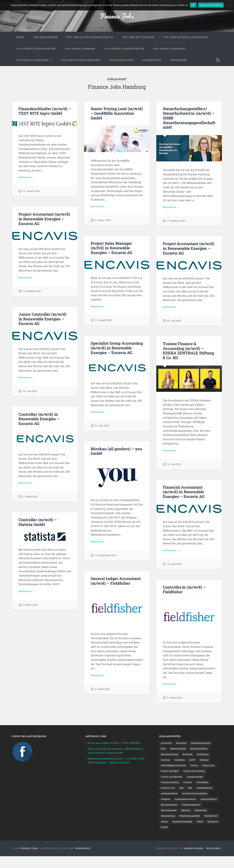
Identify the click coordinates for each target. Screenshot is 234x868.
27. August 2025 (103, 323)
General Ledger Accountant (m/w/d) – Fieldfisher (115, 583)
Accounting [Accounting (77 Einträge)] (184, 745)
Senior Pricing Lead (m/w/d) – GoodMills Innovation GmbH (116, 115)
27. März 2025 (30, 499)
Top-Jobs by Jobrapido (170, 51)
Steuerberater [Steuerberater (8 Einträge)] (206, 821)
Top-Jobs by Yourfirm (138, 39)
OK (193, 5)
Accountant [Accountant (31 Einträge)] (167, 745)
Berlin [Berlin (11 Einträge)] (164, 751)
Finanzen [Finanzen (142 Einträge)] (214, 786)
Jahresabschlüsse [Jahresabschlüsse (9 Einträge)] (193, 798)
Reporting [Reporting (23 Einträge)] (189, 821)
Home (20, 39)
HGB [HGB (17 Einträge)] (202, 792)
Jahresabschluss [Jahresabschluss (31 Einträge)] (170, 798)
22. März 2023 (30, 608)
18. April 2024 (174, 567)
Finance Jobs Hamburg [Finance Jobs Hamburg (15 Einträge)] (173, 780)
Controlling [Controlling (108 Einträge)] (182, 763)
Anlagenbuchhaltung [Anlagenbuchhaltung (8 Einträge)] (205, 745)
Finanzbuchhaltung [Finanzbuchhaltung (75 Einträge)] (194, 786)
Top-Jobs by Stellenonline (36, 51)
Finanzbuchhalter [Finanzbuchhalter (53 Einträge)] (170, 786)
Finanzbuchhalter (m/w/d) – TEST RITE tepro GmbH (44, 113)
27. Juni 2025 (102, 428)
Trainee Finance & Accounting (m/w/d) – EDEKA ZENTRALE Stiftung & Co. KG (188, 353)
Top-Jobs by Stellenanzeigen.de (90, 39)
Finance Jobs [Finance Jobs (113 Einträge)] (168, 775)
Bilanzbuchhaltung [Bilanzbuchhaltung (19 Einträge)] (171, 757)
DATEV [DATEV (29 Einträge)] (195, 763)
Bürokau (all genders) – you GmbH (116, 453)
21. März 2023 (102, 692)
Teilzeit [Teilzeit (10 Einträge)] (165, 839)
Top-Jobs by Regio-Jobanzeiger (186, 39)
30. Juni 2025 (174, 323)
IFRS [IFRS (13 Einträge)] (211, 792)
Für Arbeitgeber (45, 39)
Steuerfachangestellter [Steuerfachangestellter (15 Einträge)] (194, 827)
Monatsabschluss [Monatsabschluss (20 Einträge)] (170, 815)
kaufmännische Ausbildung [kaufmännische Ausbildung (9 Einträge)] (175, 804)
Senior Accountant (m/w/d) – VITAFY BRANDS (117, 745)
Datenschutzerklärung (211, 5)
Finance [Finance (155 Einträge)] (199, 769)
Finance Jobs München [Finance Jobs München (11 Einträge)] (202, 780)
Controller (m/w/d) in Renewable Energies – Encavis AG (39, 421)
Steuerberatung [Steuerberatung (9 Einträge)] (169, 827)
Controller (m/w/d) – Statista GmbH (45, 524)
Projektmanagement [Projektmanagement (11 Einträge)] (195, 815)
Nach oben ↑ (214, 860)
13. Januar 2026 (31, 194)
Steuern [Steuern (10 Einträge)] (185, 833)
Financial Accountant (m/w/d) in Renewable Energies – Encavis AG (183, 494)
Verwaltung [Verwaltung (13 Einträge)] (179, 839)
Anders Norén (194, 860)
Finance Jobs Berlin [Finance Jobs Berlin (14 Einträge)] (190, 775)
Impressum (178, 62)
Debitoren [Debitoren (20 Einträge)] (208, 763)
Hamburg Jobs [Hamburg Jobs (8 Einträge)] (187, 792)
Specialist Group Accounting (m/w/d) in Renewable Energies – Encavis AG (116, 350)
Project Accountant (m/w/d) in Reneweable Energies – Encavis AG (188, 250)
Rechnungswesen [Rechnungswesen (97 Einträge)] (170, 821)
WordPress (83, 860)
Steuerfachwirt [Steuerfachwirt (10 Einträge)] (169, 833)
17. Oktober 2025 (176, 223)
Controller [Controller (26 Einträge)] (166, 763)
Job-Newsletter (121, 62)
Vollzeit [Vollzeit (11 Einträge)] (193, 839)
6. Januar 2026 (103, 223)
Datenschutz (152, 62)
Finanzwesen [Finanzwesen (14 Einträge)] (168, 792)
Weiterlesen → (28, 180)
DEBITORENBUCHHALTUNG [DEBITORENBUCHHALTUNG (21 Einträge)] (176, 769)
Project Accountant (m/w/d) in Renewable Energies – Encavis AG (44, 221)
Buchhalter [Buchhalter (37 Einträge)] (191, 757)
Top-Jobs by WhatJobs (32, 62)
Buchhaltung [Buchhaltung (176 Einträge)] (208, 757)
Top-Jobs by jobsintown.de (124, 51)
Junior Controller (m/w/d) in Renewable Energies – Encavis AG (44, 321)
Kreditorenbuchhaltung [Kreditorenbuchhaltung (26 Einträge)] (173, 810)
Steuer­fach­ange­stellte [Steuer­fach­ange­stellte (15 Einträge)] (205, 833)
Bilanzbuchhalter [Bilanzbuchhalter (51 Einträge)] (180, 751)
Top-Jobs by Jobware (80, 51)
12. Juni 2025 (174, 467)
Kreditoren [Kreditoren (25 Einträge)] (199, 804)
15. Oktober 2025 (32, 294)
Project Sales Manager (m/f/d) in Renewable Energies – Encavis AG (111, 250)
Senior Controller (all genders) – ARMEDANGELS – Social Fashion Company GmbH (115, 754)
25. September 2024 (106, 558)
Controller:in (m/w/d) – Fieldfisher (184, 591)
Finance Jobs (117, 17)
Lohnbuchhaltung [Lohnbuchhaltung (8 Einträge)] (199, 810)
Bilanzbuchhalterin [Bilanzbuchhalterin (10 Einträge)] (203, 751)
